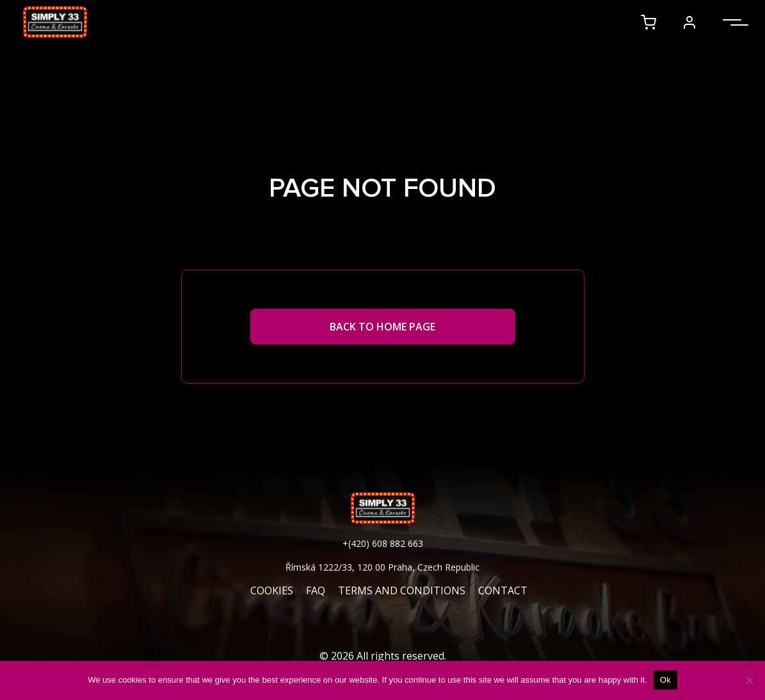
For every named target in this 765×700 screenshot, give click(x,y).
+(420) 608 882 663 (383, 543)
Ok (665, 680)
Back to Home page (382, 327)
